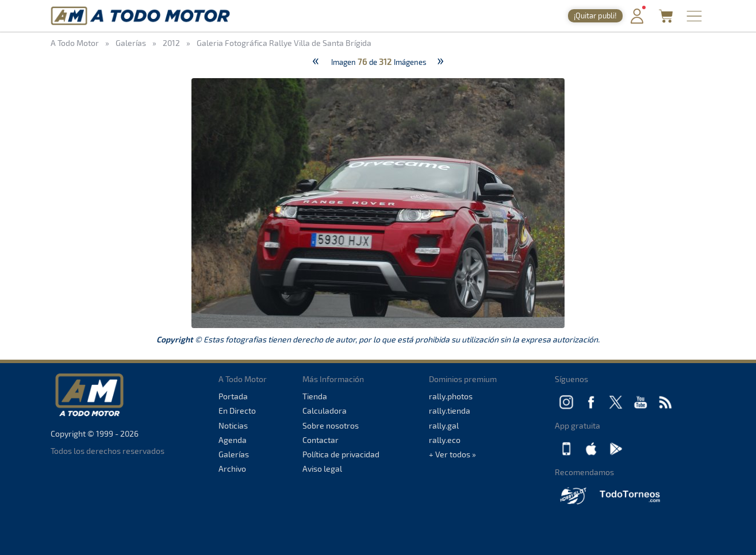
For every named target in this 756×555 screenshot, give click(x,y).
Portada (233, 396)
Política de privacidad (341, 454)
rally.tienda (450, 411)
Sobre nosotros (331, 425)
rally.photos (451, 396)
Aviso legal (322, 469)
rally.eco (445, 440)
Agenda (233, 440)
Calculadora (325, 411)
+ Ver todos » (452, 454)
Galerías (234, 454)
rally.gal (444, 425)
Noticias (233, 425)
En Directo (237, 411)
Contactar (321, 440)
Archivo (232, 469)
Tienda (315, 396)
